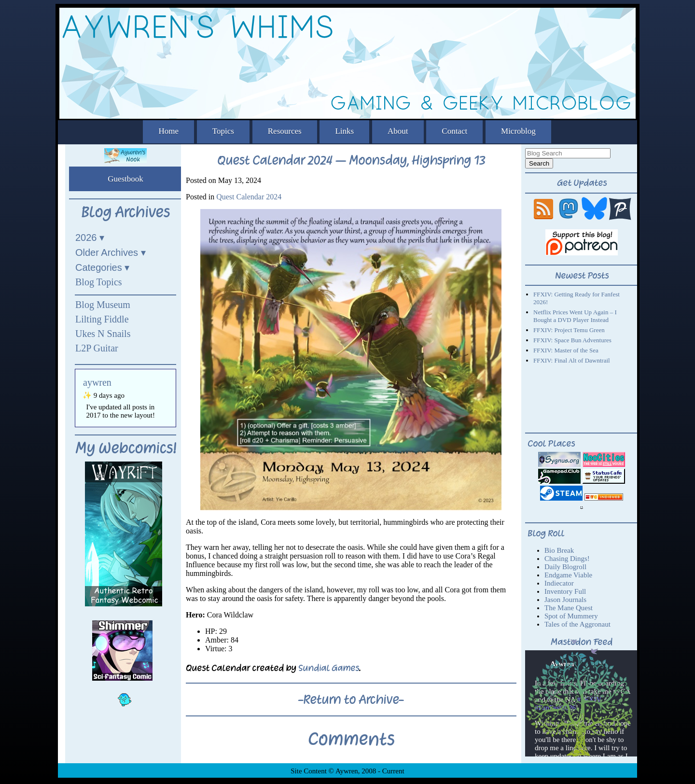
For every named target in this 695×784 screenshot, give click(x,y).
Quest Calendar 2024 (249, 197)
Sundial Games (329, 668)
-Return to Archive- (351, 700)
